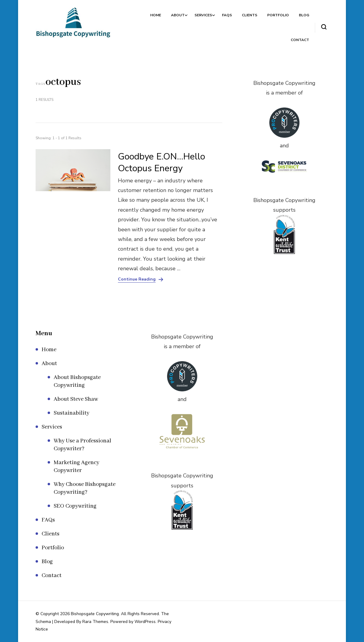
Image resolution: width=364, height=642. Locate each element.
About (178, 15)
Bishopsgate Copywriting (95, 614)
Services (203, 15)
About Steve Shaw (76, 399)
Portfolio (278, 15)
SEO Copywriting (75, 506)
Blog (304, 15)
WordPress (145, 622)
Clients (250, 15)
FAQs (227, 15)
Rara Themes (95, 622)
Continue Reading (137, 279)
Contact (300, 40)
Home (156, 15)
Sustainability (71, 413)
